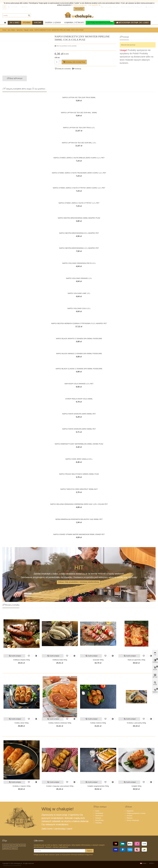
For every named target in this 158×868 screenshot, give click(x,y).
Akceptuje (79, 9)
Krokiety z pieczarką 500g (136, 723)
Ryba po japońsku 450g (136, 660)
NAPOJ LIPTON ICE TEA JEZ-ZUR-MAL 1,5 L (79, 143)
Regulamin (130, 811)
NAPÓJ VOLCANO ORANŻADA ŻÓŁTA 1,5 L (79, 263)
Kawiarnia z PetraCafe (74, 23)
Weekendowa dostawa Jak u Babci (132, 23)
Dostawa (129, 816)
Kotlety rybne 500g (22, 723)
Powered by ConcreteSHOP (12, 866)
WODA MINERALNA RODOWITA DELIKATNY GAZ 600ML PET (79, 519)
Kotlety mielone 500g (98, 723)
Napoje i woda (29, 30)
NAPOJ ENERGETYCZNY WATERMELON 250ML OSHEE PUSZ (79, 444)
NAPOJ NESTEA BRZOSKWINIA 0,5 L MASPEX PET (79, 233)
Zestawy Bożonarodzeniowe (100, 22)
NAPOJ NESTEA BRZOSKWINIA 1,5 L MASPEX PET (79, 248)
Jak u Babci (14, 23)
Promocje (124, 37)
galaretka (6, 848)
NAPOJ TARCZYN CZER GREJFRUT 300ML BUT (79, 489)
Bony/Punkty (99, 820)
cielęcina (14, 848)
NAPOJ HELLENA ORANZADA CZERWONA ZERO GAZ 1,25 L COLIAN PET (79, 504)
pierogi (23, 845)
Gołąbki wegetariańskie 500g (98, 786)
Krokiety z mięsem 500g (22, 786)
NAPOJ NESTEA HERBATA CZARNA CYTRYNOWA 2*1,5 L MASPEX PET (79, 323)
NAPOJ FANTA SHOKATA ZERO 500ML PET (79, 429)
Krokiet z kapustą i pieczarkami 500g (60, 786)
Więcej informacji (15, 78)
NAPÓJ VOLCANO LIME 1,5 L (79, 293)
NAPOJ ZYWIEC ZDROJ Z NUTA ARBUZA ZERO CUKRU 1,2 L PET (79, 158)
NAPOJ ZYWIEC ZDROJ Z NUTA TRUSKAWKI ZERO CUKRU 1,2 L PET (79, 173)
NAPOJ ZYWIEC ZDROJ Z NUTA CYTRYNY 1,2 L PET (79, 203)
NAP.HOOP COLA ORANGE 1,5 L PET (79, 384)
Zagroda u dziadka (53, 23)
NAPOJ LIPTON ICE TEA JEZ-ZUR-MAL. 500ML (79, 113)
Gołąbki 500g (136, 786)
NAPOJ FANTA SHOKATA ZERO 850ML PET (79, 414)
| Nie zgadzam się (94, 5)
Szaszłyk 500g (98, 660)
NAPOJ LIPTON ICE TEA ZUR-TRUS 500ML (79, 97)
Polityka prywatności (80, 5)
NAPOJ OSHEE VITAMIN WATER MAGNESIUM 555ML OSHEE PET (79, 534)
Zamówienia (99, 813)
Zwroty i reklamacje (133, 820)
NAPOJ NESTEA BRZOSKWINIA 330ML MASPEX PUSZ (79, 218)
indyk (17, 845)
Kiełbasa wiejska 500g (22, 660)
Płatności (129, 818)
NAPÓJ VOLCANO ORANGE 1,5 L (79, 278)
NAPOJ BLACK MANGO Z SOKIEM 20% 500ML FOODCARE (79, 353)
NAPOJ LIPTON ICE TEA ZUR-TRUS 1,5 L (79, 128)
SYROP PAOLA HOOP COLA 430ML (79, 399)
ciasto (11, 845)
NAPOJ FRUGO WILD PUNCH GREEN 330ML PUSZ (79, 474)
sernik (5, 845)
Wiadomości (99, 816)
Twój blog (98, 823)
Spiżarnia (27, 23)
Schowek (98, 818)
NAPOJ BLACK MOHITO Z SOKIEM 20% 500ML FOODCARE (79, 338)
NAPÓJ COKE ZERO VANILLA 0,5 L (79, 459)
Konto (97, 811)
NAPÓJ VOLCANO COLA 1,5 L (79, 308)
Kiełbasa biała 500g (60, 660)
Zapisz (89, 851)
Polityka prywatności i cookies (136, 813)
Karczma (38, 23)
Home (4, 30)
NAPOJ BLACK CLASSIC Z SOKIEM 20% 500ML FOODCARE (79, 369)
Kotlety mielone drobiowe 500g (60, 723)
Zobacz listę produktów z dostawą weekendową (79, 582)
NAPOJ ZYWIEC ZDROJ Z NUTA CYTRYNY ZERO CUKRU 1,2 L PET (79, 188)
